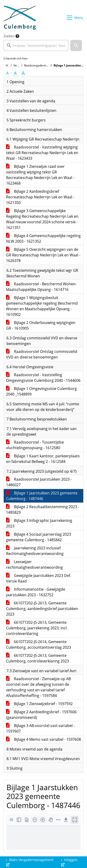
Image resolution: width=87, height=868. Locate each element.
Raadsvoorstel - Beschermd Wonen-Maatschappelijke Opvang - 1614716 (41, 287)
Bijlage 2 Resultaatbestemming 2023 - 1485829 (43, 510)
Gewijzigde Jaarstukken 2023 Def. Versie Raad (39, 578)
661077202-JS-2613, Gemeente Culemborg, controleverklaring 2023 (37, 658)
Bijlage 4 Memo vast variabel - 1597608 (43, 739)
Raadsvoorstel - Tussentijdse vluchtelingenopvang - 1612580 (35, 445)
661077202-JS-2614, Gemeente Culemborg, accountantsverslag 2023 (39, 644)
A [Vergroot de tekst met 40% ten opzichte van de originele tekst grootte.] (23, 73)
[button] (76, 45)
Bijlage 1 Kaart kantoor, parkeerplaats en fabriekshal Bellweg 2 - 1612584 (43, 459)
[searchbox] (36, 45)
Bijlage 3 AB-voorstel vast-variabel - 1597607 (40, 728)
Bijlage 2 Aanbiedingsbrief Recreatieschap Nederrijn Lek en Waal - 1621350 (40, 197)
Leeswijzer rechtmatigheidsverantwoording (34, 565)
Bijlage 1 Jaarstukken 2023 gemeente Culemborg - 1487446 (42, 496)
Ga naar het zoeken (1, 3)
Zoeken (9, 36)
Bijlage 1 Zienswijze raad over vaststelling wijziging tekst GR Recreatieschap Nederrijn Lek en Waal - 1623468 (40, 175)
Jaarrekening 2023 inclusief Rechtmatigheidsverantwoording (35, 551)
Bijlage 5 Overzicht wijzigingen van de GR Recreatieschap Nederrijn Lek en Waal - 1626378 (43, 255)
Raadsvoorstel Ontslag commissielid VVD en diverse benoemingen (42, 354)
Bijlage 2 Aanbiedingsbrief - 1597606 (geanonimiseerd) (41, 715)
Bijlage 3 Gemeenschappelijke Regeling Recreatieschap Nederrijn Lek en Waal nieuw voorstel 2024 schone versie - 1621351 (42, 219)
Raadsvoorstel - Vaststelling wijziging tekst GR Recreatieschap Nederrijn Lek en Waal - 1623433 (42, 153)
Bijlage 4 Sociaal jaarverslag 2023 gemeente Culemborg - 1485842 (39, 537)
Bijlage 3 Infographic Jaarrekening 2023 (39, 523)
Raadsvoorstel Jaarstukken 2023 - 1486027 (39, 482)
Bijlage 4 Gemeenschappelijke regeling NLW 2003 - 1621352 (43, 238)
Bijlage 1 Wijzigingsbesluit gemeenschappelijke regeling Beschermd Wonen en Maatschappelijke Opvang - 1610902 (42, 306)
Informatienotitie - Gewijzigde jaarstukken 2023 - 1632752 (36, 592)
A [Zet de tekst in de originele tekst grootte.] (7, 73)
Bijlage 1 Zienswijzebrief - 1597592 (39, 704)
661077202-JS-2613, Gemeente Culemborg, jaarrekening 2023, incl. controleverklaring (37, 628)
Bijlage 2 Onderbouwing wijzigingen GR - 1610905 (41, 325)
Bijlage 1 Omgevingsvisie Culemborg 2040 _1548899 (41, 391)
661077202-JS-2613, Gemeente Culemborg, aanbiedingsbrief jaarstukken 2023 (42, 609)
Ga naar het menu (1, 3)
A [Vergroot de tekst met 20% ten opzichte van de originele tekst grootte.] (15, 73)
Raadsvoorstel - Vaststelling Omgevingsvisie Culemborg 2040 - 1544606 (43, 378)
